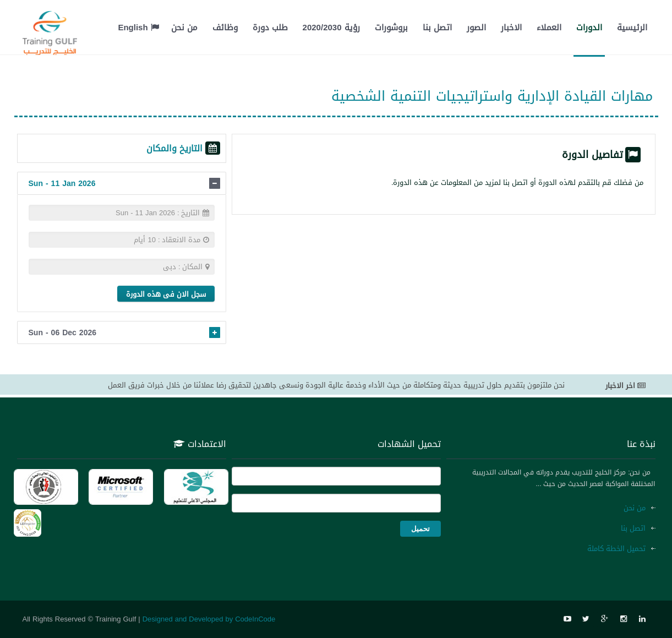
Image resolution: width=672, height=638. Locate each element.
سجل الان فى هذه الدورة (166, 294)
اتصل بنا (437, 28)
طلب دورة (270, 28)
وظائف (225, 28)
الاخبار (511, 28)
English (138, 28)
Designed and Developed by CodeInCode (209, 619)
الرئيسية (632, 28)
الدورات (589, 28)
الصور (476, 28)
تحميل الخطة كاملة (616, 549)
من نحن (184, 28)
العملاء (549, 28)
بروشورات (391, 28)
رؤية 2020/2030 (331, 28)
